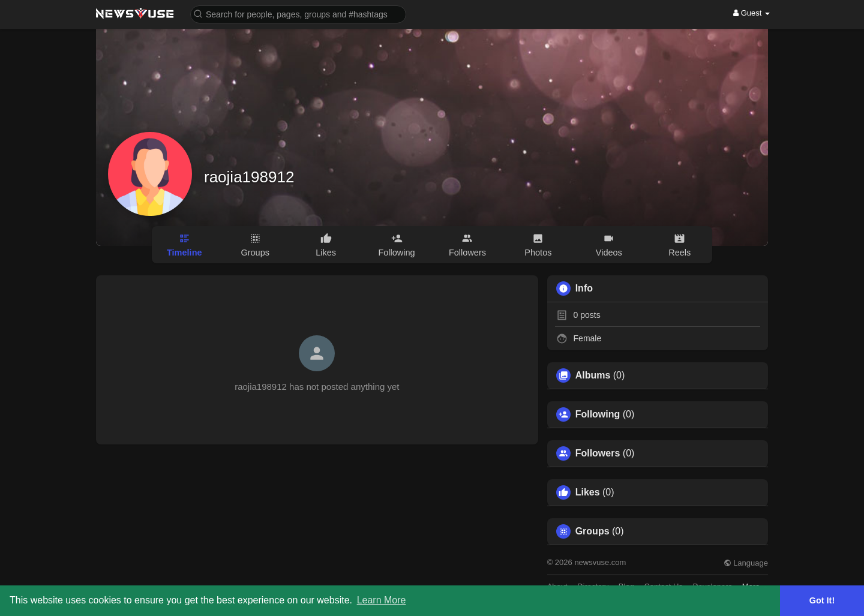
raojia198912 (249, 177)
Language (746, 563)
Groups (592, 531)
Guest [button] (751, 13)
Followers (598, 453)
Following (598, 414)
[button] (298, 13)
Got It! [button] (822, 600)
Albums (593, 375)
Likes (588, 492)
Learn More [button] (382, 600)
